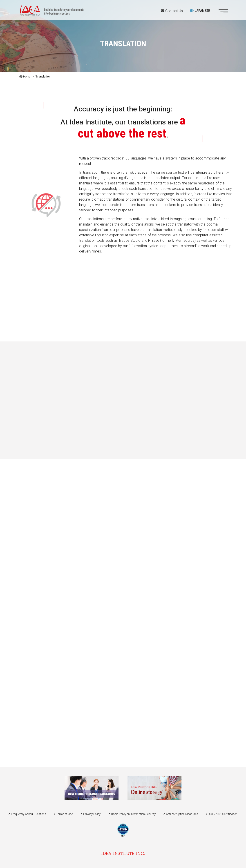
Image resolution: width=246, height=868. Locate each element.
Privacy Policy (92, 814)
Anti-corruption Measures (182, 814)
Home (26, 76)
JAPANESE (200, 11)
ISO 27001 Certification (223, 814)
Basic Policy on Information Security (133, 814)
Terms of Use (65, 814)
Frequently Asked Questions (29, 814)
